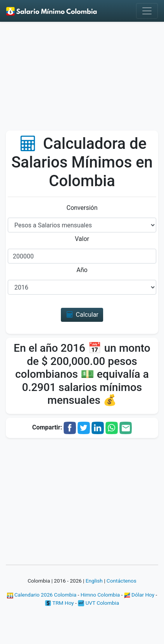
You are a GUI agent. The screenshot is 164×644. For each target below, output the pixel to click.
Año (82, 270)
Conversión (82, 208)
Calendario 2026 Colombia (42, 595)
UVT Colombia (98, 603)
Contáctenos (122, 581)
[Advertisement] (82, 79)
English (94, 581)
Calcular (82, 315)
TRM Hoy (60, 603)
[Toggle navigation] (147, 11)
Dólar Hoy (139, 595)
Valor (82, 239)
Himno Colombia (100, 595)
